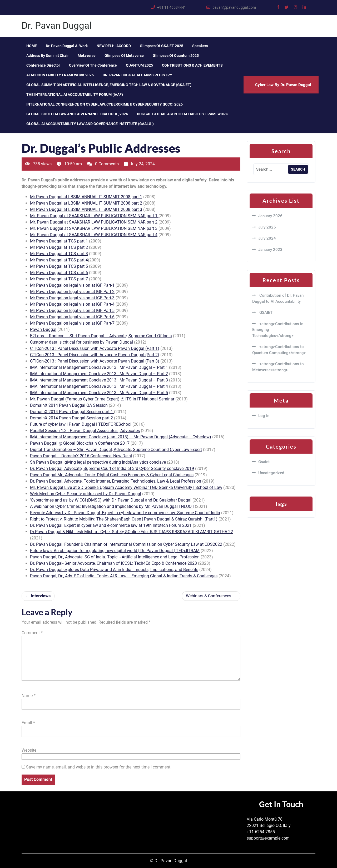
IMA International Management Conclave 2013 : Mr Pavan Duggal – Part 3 (99, 380)
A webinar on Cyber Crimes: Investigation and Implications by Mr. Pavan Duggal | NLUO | (112, 506)
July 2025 (267, 227)
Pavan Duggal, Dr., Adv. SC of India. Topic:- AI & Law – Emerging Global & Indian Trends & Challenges (124, 576)
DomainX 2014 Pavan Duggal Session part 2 (71, 418)
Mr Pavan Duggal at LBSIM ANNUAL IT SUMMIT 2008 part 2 (86, 203)
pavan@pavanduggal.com (234, 7)
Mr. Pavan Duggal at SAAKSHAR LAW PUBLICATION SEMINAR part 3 (94, 228)
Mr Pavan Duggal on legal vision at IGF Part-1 (72, 285)
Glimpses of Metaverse (124, 56)
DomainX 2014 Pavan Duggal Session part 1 (72, 412)
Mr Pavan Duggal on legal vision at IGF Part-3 (72, 298)
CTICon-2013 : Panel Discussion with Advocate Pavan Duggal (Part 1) (95, 348)
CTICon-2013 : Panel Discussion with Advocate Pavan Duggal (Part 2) (95, 355)
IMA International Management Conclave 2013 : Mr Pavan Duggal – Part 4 (99, 386)
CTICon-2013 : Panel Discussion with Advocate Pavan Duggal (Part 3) (95, 361)
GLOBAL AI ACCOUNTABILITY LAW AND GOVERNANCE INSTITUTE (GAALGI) (90, 124)
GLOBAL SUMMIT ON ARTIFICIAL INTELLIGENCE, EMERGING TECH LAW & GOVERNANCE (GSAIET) (109, 85)
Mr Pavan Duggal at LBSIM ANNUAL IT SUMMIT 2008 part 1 (86, 197)
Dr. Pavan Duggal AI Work (67, 46)
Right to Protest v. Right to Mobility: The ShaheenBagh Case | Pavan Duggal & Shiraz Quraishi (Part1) (124, 519)
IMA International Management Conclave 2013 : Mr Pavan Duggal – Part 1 (99, 367)
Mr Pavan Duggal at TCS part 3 (59, 254)
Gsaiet (264, 462)
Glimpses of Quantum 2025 (176, 56)
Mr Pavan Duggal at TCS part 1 (59, 241)
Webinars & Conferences (209, 596)
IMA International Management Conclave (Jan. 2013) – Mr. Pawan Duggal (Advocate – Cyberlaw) (121, 437)
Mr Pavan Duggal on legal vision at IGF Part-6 (72, 317)
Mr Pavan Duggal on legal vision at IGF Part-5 (72, 311)
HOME (32, 46)
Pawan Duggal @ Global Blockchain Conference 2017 (80, 443)
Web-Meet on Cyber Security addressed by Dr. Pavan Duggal (86, 494)
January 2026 (270, 216)
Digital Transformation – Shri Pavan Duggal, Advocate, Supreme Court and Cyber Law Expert (116, 450)
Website (29, 750)
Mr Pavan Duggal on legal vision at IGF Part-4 (72, 304)
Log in (264, 416)
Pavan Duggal (43, 329)
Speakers (200, 46)
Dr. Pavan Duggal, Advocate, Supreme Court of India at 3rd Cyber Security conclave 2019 (112, 468)
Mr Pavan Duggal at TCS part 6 (59, 273)
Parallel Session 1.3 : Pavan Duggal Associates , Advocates (85, 431)
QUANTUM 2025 (139, 65)
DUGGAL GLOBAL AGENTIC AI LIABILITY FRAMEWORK (182, 114)
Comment (32, 633)
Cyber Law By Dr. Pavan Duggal (283, 85)
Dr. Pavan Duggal (57, 26)
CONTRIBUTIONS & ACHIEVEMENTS (192, 65)
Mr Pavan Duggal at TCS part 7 (59, 279)
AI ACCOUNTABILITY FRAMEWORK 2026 (60, 75)
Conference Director (43, 65)
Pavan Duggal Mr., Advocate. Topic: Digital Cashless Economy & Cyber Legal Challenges (112, 475)
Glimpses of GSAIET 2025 (162, 46)
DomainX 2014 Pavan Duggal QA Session (69, 405)
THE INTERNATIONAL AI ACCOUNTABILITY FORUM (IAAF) (75, 95)
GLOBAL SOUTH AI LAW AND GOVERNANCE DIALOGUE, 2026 (77, 114)
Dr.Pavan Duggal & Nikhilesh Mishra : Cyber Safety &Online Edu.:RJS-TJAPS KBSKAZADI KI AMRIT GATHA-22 (132, 532)
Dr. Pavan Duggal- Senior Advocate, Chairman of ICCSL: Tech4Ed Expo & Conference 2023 (113, 563)
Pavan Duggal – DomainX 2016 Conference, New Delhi (81, 456)
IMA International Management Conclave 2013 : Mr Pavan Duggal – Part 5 (99, 393)
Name (29, 696)
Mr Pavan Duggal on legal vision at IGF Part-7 (72, 323)
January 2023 (270, 250)
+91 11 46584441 (172, 7)
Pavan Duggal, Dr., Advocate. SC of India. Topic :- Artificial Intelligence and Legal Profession (115, 557)
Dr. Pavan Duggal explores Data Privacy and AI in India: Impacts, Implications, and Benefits (114, 570)
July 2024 (267, 238)
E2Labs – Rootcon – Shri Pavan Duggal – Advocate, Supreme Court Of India (101, 336)
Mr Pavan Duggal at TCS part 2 (59, 247)
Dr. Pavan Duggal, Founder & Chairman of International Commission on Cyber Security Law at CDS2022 (126, 544)
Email (28, 723)
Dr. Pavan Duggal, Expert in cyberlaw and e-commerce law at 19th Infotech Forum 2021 (111, 525)
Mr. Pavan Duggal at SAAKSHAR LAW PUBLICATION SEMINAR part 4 (94, 235)
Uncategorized (271, 473)
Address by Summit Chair (48, 56)
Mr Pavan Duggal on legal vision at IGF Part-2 (72, 292)
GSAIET (265, 313)
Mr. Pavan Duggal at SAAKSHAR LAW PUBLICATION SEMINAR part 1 (94, 216)
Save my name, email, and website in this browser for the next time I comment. (99, 767)
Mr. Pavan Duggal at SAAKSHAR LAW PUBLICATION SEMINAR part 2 (94, 222)
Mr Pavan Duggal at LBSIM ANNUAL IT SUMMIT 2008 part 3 (86, 209)
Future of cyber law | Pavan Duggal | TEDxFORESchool (81, 424)
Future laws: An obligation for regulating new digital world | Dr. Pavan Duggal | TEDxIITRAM (115, 551)
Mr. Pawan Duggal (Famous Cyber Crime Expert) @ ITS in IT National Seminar (102, 399)
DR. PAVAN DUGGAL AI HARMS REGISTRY (137, 75)
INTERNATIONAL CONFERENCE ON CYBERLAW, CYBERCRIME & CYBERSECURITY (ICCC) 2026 (105, 104)
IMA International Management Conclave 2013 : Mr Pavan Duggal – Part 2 (99, 374)
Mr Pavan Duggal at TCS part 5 (59, 266)
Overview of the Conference (93, 65)
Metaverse (87, 56)
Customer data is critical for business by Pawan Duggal (81, 342)
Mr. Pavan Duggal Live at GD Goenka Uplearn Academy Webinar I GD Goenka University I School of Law (126, 487)
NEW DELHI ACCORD (114, 46)
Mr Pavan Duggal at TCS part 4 (59, 260)
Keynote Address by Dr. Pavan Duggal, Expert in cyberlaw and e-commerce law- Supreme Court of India (125, 513)
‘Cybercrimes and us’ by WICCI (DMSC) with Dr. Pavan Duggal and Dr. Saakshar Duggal (111, 500)
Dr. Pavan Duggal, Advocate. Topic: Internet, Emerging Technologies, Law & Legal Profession (116, 481)
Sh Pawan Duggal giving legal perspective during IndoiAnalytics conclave (98, 462)
